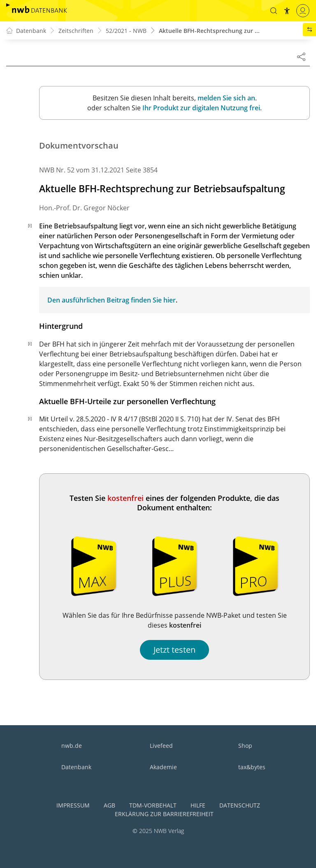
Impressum (73, 805)
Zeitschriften (76, 31)
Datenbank (76, 767)
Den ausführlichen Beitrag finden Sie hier (112, 300)
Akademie (163, 767)
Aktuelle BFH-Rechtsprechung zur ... (209, 31)
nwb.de (72, 746)
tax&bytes (252, 767)
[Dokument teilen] (301, 56)
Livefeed (161, 746)
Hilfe (198, 805)
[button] (274, 11)
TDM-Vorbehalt (153, 805)
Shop (245, 746)
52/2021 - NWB (126, 31)
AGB (109, 805)
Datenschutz (240, 805)
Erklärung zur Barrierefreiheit (164, 814)
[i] (30, 225)
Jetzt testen (174, 650)
